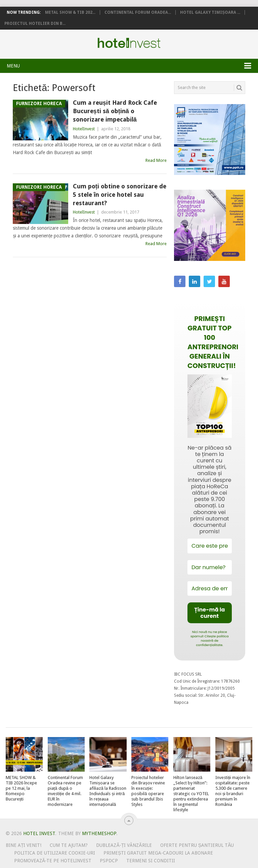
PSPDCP (109, 861)
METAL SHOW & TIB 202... (70, 12)
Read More (156, 160)
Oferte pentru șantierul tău (197, 845)
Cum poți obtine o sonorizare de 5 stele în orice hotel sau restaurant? (120, 195)
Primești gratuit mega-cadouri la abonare (158, 853)
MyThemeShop (99, 833)
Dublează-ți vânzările (124, 845)
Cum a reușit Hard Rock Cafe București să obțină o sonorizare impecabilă (115, 111)
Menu (13, 66)
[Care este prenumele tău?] (210, 546)
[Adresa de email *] (210, 588)
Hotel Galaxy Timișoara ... (210, 12)
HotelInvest (84, 129)
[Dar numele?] (210, 567)
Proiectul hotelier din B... (35, 24)
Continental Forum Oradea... (138, 12)
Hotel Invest (129, 43)
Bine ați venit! (24, 845)
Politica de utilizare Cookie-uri (55, 853)
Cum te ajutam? (69, 845)
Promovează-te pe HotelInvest (53, 861)
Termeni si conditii (151, 861)
